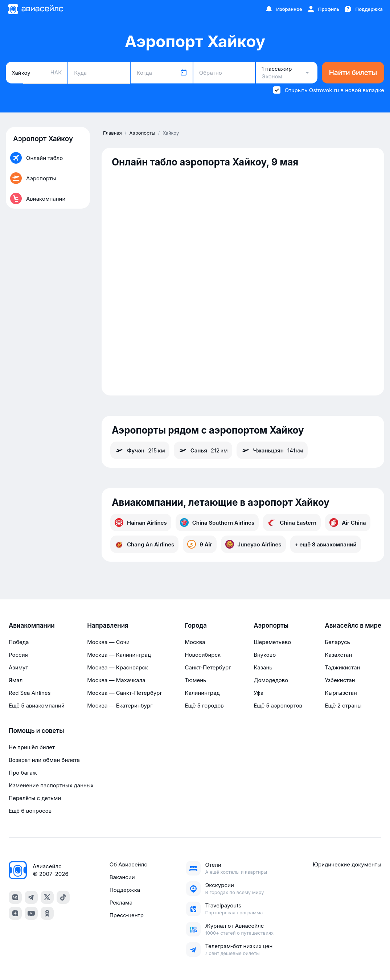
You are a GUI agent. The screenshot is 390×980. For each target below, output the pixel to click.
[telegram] (31, 897)
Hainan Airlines (141, 522)
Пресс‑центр (127, 915)
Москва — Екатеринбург (120, 706)
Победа (19, 642)
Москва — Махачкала (116, 680)
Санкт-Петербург (208, 667)
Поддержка (125, 890)
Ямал (16, 680)
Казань (263, 667)
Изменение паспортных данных (51, 785)
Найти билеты (353, 73)
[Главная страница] (35, 9)
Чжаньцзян (272, 450)
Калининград (202, 693)
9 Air (200, 544)
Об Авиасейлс (128, 864)
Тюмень (195, 680)
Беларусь (337, 642)
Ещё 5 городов (204, 706)
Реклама (121, 903)
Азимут (19, 667)
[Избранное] (283, 9)
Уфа (258, 693)
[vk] (15, 897)
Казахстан (338, 655)
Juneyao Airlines (253, 544)
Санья (203, 450)
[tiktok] (63, 897)
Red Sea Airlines (30, 693)
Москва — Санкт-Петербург (125, 693)
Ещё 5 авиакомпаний (37, 706)
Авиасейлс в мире (353, 626)
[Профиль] (323, 9)
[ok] (47, 913)
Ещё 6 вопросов (30, 811)
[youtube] (31, 913)
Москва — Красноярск (118, 667)
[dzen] (15, 913)
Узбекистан (340, 680)
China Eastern (292, 522)
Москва (195, 642)
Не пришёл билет (32, 747)
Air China (348, 522)
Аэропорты (271, 626)
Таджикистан (342, 667)
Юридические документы (347, 864)
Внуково (265, 655)
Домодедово (271, 680)
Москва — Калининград (119, 655)
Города (196, 626)
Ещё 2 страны (343, 706)
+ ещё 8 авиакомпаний (326, 544)
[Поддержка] (363, 9)
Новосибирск (203, 655)
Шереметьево (272, 642)
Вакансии (122, 877)
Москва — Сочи (108, 642)
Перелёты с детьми (35, 798)
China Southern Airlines (217, 522)
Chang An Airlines (144, 544)
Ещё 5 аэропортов (278, 706)
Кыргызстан (341, 693)
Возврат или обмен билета (44, 760)
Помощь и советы (36, 731)
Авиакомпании (32, 626)
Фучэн (140, 450)
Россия (18, 655)
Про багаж (23, 773)
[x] (47, 897)
